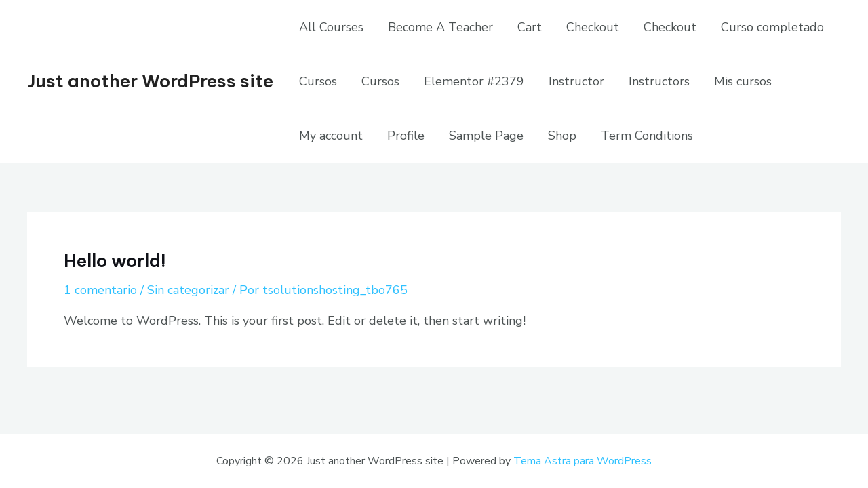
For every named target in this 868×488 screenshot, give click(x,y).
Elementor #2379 (474, 81)
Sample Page (486, 136)
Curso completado (772, 27)
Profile (406, 136)
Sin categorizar (188, 290)
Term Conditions (647, 136)
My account (331, 136)
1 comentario (100, 290)
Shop (562, 136)
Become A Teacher (440, 27)
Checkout (593, 27)
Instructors (659, 81)
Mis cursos (743, 81)
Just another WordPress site (150, 81)
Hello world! (115, 261)
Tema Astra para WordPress (583, 461)
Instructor (576, 81)
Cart (530, 27)
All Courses (331, 27)
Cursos (318, 81)
